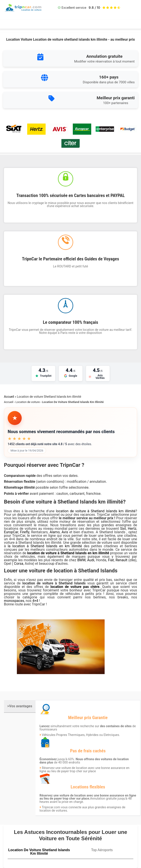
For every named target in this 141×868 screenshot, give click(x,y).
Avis (65, 532)
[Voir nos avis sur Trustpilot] (43, 373)
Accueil (9, 397)
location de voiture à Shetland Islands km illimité (96, 511)
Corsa (19, 564)
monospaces (14, 601)
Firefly (25, 532)
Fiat (111, 560)
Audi (91, 560)
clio (132, 560)
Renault (121, 560)
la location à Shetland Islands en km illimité (46, 546)
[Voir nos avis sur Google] (71, 373)
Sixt (123, 529)
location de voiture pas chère (75, 587)
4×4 (35, 601)
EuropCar (11, 532)
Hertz (132, 529)
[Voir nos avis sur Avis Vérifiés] (98, 373)
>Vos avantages (20, 706)
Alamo (55, 532)
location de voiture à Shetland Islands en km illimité (68, 553)
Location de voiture (28, 402)
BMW (81, 560)
